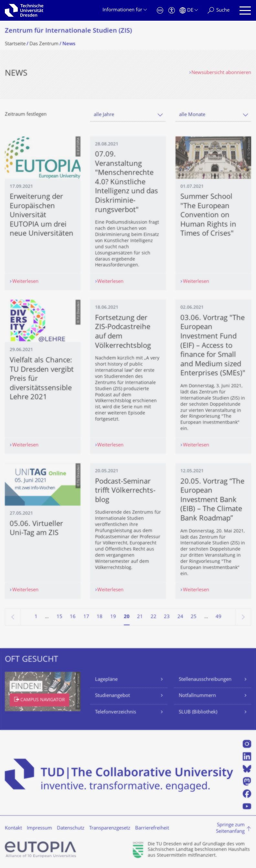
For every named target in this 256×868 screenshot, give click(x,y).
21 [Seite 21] (140, 617)
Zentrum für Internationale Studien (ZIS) (68, 31)
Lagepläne (106, 680)
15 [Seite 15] (59, 617)
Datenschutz (71, 828)
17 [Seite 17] (86, 617)
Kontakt (13, 828)
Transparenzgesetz (110, 828)
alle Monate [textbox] (192, 115)
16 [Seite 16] (73, 617)
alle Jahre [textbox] (104, 115)
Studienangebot (112, 696)
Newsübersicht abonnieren (221, 73)
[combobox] (128, 115)
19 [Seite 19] (113, 617)
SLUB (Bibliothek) (198, 712)
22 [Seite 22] (154, 617)
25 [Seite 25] (194, 617)
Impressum (39, 828)
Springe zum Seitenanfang (230, 828)
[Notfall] (160, 11)
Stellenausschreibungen (205, 680)
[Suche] (219, 11)
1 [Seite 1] (36, 617)
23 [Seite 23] (167, 617)
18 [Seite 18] (100, 617)
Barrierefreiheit (152, 828)
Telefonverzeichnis (116, 712)
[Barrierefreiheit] (172, 11)
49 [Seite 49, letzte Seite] (219, 617)
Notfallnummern (197, 696)
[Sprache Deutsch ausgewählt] (189, 11)
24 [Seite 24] (180, 617)
